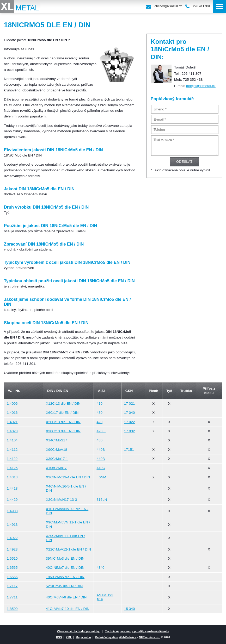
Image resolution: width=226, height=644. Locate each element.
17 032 (130, 431)
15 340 (130, 609)
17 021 (130, 404)
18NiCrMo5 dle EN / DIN (65, 577)
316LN (102, 500)
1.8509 (12, 609)
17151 (129, 450)
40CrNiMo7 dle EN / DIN (65, 568)
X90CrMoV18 (57, 450)
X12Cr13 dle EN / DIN (63, 404)
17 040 (130, 413)
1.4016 (12, 413)
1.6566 (12, 577)
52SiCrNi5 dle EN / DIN (64, 586)
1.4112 (12, 450)
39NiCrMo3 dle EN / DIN (65, 558)
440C (101, 468)
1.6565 (12, 568)
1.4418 (12, 488)
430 (99, 413)
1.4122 (12, 459)
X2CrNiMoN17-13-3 (61, 500)
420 (99, 422)
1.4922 (12, 538)
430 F (101, 440)
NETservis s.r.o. (149, 637)
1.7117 (12, 586)
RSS (59, 637)
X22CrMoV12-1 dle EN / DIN (68, 549)
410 (99, 404)
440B (101, 450)
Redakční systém (106, 637)
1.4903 (12, 511)
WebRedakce (128, 637)
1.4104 (12, 440)
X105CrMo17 (56, 468)
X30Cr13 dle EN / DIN (63, 431)
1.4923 (12, 549)
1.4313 (12, 477)
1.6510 (12, 558)
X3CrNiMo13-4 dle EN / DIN (68, 477)
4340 (100, 568)
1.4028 (12, 431)
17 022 (130, 422)
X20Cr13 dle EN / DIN (63, 422)
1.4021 (12, 422)
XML (69, 637)
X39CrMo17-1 (57, 459)
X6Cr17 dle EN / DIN (62, 413)
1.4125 (12, 468)
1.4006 (12, 404)
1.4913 (12, 525)
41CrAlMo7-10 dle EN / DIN (68, 609)
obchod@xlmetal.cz (168, 6)
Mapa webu (83, 637)
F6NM (101, 477)
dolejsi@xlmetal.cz (201, 86)
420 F (101, 431)
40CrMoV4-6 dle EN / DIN (66, 597)
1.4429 (12, 500)
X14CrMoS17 (57, 440)
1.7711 (12, 597)
